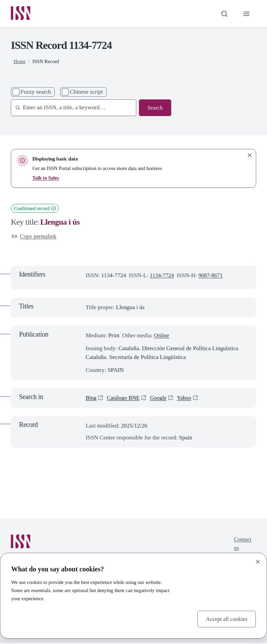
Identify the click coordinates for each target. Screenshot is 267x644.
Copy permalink (35, 237)
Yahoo (186, 399)
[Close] (258, 562)
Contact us (242, 544)
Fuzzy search (36, 92)
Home (20, 62)
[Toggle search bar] (224, 14)
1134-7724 (162, 276)
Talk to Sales (46, 178)
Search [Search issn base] (155, 108)
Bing (91, 399)
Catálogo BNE (124, 399)
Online (162, 336)
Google (160, 399)
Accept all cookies (226, 619)
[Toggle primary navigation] (246, 14)
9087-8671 (212, 276)
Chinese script (86, 92)
